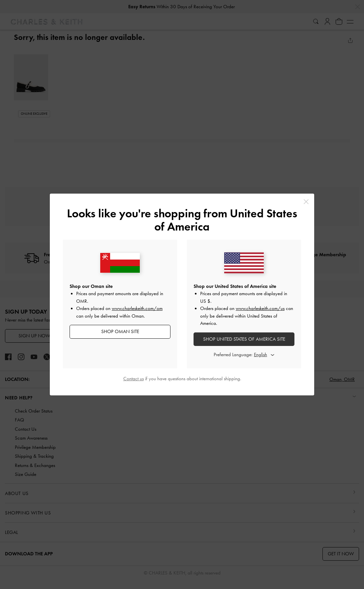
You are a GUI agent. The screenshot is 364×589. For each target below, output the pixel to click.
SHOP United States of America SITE (244, 339)
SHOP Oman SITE (120, 331)
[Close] (306, 202)
